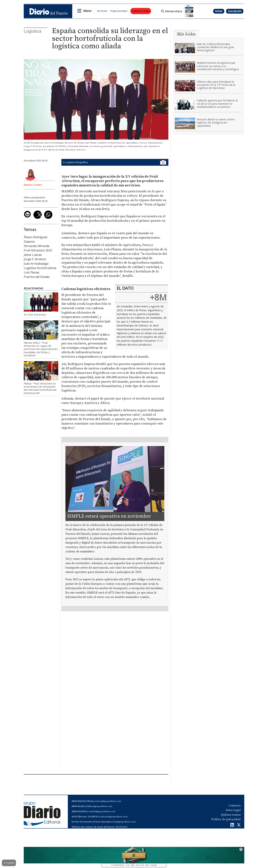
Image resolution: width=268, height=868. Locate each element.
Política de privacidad (226, 819)
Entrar (219, 11)
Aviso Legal (233, 810)
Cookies (9, 863)
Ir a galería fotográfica (115, 162)
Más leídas (186, 34)
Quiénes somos (231, 815)
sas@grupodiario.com (125, 822)
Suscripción (235, 11)
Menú (87, 11)
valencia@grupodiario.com (114, 817)
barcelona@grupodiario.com (106, 801)
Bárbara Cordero (33, 185)
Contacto (235, 806)
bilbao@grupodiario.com (100, 806)
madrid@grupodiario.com (102, 812)
